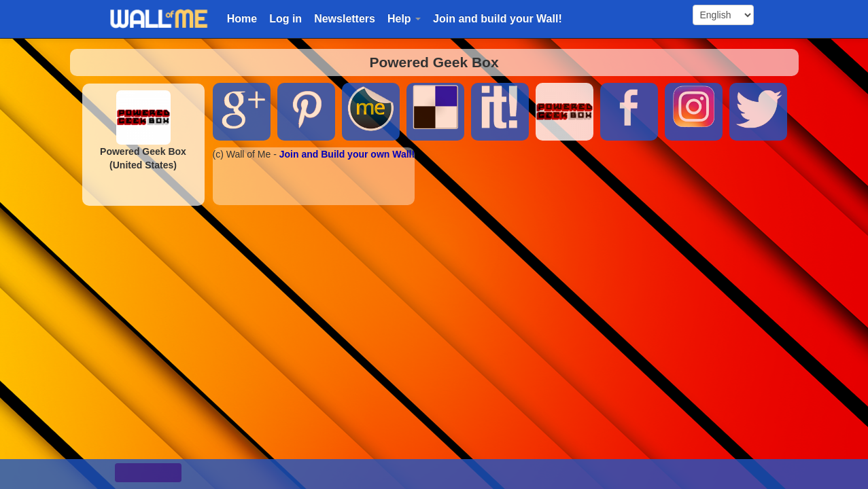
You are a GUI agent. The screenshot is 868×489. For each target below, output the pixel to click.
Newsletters (345, 19)
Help (404, 19)
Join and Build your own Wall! (347, 154)
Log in (285, 19)
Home (242, 19)
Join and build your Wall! (498, 19)
